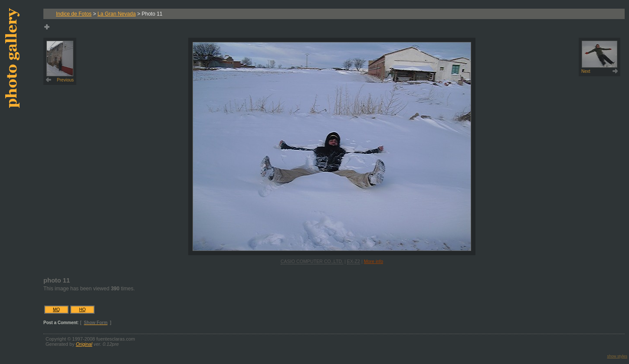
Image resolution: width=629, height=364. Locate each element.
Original (84, 344)
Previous (60, 62)
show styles (617, 356)
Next (599, 57)
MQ (56, 310)
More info (373, 261)
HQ (83, 310)
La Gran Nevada (117, 14)
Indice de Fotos (74, 14)
